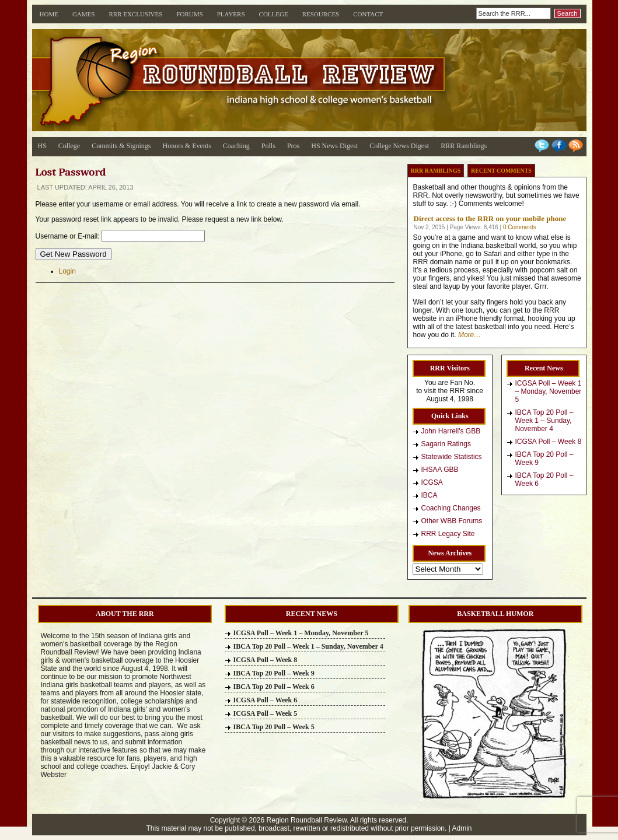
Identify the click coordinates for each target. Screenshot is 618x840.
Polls (268, 146)
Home (49, 14)
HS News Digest (334, 146)
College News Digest (399, 146)
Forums (189, 14)
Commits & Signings (121, 146)
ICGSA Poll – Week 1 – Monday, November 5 (549, 391)
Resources (321, 14)
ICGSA (432, 482)
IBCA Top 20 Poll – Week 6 (544, 480)
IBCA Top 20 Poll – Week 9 (544, 459)
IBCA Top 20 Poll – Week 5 (274, 727)
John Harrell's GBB (451, 431)
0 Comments (520, 227)
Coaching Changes (451, 508)
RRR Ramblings (464, 146)
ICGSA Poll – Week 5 (266, 713)
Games (84, 14)
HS (42, 146)
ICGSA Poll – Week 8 (549, 442)
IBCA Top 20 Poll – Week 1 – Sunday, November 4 (544, 421)
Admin (462, 828)
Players (231, 14)
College (274, 14)
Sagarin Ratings (446, 444)
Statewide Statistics (452, 457)
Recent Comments (501, 171)
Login (67, 271)
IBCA (430, 495)
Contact (368, 14)
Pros (293, 146)
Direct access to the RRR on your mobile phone (490, 218)
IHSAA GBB (440, 470)
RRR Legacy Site (448, 534)
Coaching (236, 146)
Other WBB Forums (452, 521)
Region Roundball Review (307, 820)
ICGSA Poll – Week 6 (266, 700)
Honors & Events (187, 146)
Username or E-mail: (68, 236)
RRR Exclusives (135, 14)
